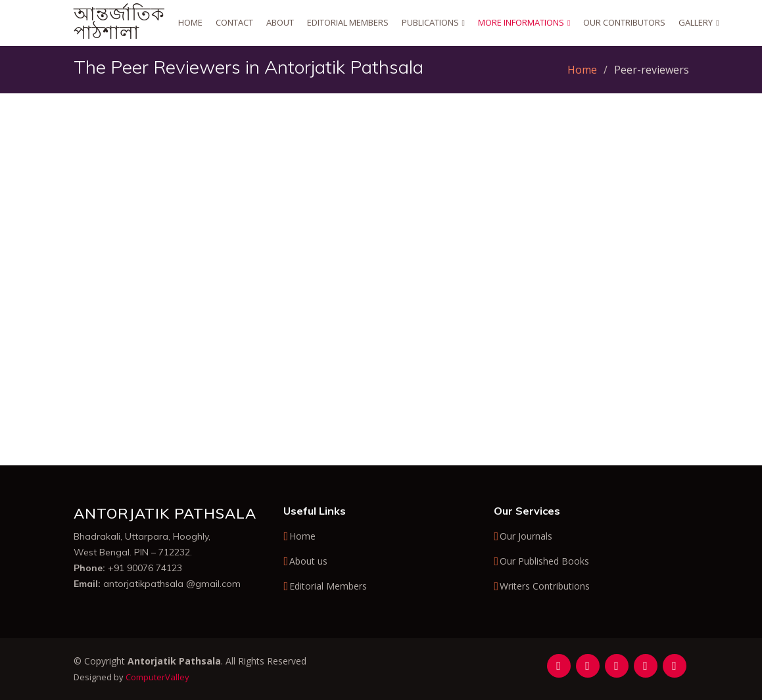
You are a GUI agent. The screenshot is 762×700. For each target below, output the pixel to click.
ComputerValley (157, 677)
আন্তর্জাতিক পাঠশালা (119, 23)
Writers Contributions (545, 586)
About (280, 22)
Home (190, 22)
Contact (234, 22)
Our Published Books (544, 561)
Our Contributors (624, 22)
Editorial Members (348, 22)
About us (308, 561)
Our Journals (526, 536)
